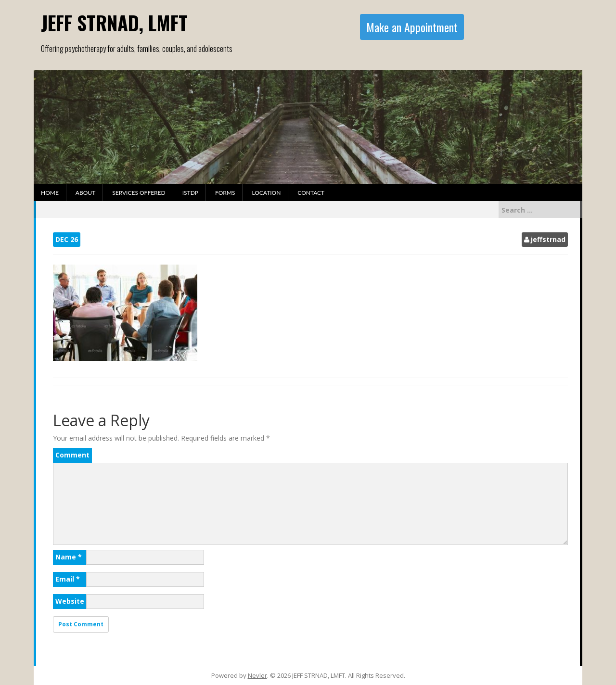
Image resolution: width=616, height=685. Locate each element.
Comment (72, 455)
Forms (225, 193)
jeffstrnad (548, 239)
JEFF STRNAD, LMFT (114, 23)
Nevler (257, 675)
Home (50, 193)
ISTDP (190, 193)
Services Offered (139, 193)
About (85, 193)
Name (69, 557)
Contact (311, 193)
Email (68, 579)
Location (266, 193)
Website (70, 601)
